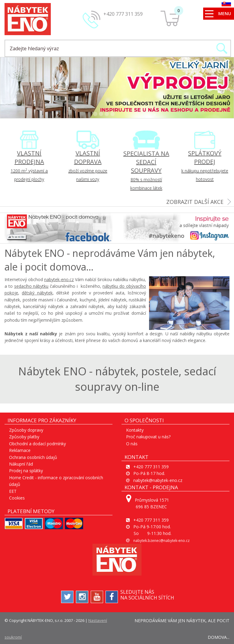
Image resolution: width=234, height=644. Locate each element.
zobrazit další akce (195, 202)
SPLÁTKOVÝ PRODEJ (205, 166)
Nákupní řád (21, 464)
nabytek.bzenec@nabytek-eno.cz (161, 541)
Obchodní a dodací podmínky (37, 444)
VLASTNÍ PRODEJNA (29, 166)
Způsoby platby (24, 437)
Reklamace (20, 450)
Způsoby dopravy (26, 430)
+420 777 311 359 (123, 14)
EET (13, 491)
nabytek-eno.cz (59, 279)
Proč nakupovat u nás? (148, 437)
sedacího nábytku (31, 286)
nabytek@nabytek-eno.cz (158, 480)
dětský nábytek (37, 293)
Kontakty (135, 430)
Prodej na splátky (26, 471)
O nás (132, 444)
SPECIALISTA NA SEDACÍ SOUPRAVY (146, 170)
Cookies (17, 498)
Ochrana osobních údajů (33, 457)
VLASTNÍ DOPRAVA (88, 166)
